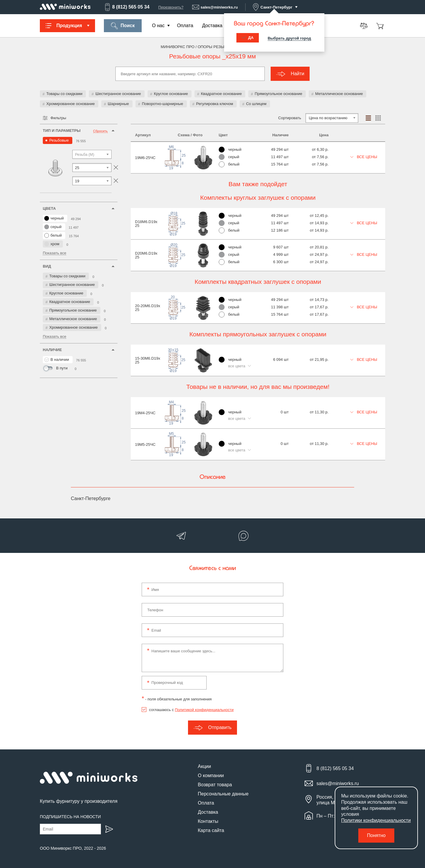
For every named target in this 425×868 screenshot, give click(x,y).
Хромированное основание (71, 104)
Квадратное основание (221, 94)
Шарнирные (118, 104)
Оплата (185, 26)
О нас (158, 26)
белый (53, 235)
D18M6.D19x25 (146, 224)
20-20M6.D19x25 (148, 308)
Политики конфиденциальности (376, 820)
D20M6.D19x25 (146, 255)
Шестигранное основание (118, 94)
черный (54, 218)
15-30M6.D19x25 (148, 360)
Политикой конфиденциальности (204, 710)
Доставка (212, 26)
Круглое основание (171, 94)
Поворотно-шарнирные (163, 104)
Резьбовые (59, 140)
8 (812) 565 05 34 (127, 7)
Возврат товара (215, 785)
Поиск (123, 26)
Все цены (364, 157)
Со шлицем (256, 104)
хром (52, 244)
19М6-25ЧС (145, 158)
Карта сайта (211, 830)
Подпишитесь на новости (70, 817)
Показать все (54, 253)
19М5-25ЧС (145, 444)
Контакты (208, 821)
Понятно (376, 835)
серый (53, 227)
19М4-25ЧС (145, 413)
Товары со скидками (64, 94)
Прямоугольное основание (278, 94)
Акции (204, 766)
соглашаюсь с (191, 710)
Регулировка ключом (215, 104)
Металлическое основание (339, 94)
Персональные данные (223, 794)
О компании (211, 776)
